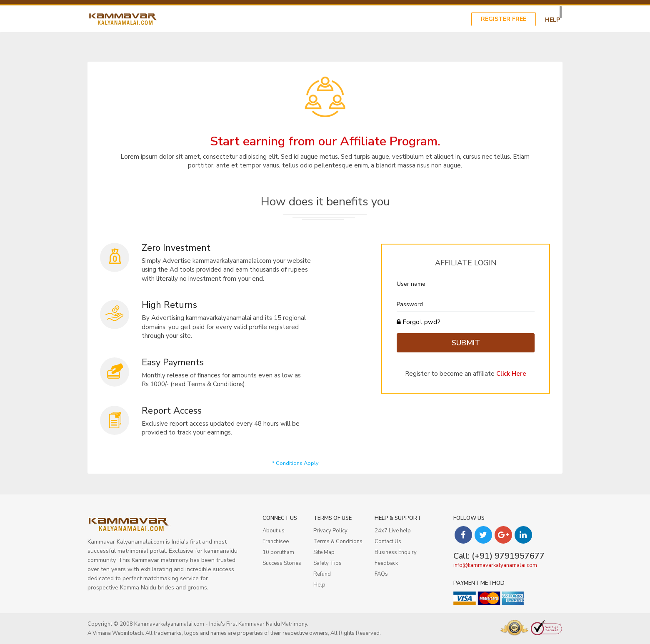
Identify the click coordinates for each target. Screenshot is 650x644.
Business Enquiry (396, 552)
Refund (322, 574)
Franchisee (276, 542)
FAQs (381, 574)
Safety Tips (327, 563)
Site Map (324, 552)
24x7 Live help (393, 531)
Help (552, 20)
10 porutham (278, 552)
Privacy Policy (330, 531)
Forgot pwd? (419, 322)
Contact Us (388, 542)
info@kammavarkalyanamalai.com (495, 565)
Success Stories (282, 563)
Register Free (504, 19)
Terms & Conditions (338, 542)
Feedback (386, 563)
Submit (466, 343)
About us (274, 531)
